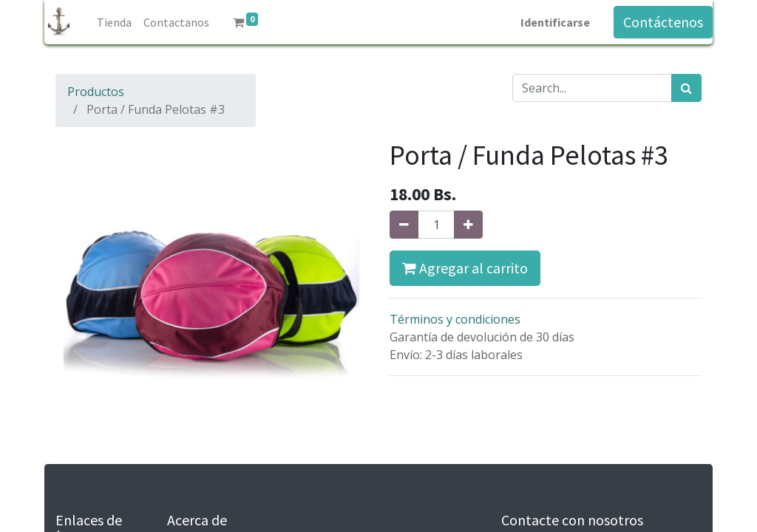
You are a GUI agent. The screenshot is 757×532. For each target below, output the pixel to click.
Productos (96, 92)
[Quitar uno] (404, 225)
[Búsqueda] (686, 88)
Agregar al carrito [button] (465, 268)
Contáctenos (663, 22)
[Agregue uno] (468, 225)
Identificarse (555, 22)
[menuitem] (114, 22)
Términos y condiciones (455, 319)
